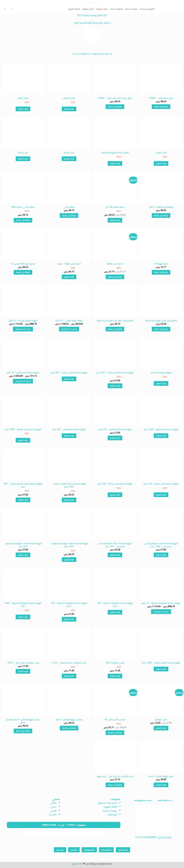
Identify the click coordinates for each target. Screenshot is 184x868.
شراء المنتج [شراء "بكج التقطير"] (69, 159)
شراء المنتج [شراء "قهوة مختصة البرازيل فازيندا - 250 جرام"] (115, 386)
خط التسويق (77, 864)
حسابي (53, 807)
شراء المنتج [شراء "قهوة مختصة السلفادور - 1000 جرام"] (161, 436)
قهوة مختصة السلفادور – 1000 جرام (161, 429)
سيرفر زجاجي (69, 207)
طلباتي (53, 803)
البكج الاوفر (23, 98)
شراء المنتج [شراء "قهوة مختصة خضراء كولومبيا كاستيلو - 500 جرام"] (23, 555)
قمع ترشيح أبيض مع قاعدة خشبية (161, 321)
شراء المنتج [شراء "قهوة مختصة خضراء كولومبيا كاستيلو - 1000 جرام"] (69, 560)
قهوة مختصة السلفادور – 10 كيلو (23, 373)
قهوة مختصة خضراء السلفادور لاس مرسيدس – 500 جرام (115, 545)
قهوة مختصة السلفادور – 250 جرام (115, 429)
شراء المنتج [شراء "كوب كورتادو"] (161, 728)
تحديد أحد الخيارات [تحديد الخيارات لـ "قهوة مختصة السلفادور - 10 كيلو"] (23, 381)
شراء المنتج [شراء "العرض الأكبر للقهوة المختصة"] (115, 163)
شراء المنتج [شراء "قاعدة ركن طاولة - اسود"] (69, 277)
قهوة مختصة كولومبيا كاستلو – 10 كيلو (161, 603)
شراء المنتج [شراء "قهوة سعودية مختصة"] (161, 383)
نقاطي (53, 811)
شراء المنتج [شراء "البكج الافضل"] (69, 109)
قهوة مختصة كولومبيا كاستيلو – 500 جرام (115, 605)
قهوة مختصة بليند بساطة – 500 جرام (115, 484)
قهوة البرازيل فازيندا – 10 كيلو (23, 321)
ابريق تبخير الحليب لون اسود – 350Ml (115, 98)
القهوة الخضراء (116, 9)
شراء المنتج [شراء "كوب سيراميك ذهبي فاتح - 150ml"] (23, 671)
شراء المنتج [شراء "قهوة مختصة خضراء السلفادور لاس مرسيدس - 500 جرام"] (115, 555)
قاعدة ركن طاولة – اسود (69, 264)
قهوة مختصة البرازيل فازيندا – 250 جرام (115, 373)
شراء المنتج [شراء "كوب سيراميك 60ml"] (115, 676)
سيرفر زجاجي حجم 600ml (23, 207)
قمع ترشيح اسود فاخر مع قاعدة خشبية (115, 321)
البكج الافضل (69, 98)
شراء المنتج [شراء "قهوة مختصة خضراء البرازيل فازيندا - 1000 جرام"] (69, 500)
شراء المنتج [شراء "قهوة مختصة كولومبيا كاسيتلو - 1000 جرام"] (23, 617)
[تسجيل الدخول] (11, 9)
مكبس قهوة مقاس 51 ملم (69, 720)
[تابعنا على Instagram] (97, 3)
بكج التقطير (69, 153)
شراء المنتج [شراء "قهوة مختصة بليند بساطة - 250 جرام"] (161, 495)
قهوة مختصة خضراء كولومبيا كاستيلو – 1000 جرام (69, 545)
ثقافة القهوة (74, 9)
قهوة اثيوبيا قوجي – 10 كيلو (69, 321)
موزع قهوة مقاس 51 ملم (161, 776)
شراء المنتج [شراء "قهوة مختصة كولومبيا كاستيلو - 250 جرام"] (69, 619)
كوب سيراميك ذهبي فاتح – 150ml (23, 663)
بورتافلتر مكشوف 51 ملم (161, 207)
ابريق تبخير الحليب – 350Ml (161, 98)
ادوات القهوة (102, 9)
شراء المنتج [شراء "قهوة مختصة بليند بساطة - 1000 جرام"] (23, 440)
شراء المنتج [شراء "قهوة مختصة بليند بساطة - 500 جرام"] (115, 495)
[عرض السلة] (4, 9)
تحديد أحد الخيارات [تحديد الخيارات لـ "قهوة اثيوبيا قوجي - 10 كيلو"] (69, 329)
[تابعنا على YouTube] (84, 3)
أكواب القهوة (88, 9)
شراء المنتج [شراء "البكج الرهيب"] (161, 163)
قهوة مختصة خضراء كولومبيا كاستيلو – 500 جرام (23, 545)
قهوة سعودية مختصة (161, 373)
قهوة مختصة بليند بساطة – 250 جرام (161, 484)
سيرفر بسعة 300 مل (115, 207)
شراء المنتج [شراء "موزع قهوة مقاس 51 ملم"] (161, 785)
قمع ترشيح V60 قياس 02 (23, 264)
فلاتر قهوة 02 (161, 264)
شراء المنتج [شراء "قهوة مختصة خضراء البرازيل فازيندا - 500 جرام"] (23, 500)
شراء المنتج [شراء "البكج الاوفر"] (23, 109)
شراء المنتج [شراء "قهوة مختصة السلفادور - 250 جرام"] (115, 438)
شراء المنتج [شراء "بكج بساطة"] (23, 159)
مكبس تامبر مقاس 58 (115, 720)
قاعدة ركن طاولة (115, 264)
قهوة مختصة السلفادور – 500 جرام (69, 429)
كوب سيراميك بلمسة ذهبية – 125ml (69, 663)
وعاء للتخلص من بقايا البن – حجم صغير (115, 776)
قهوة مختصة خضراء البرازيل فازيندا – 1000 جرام (69, 485)
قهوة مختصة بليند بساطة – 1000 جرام (23, 429)
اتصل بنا (53, 814)
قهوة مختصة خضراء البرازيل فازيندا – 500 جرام (23, 485)
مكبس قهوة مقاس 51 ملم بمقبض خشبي (23, 721)
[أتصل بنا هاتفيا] (88, 3)
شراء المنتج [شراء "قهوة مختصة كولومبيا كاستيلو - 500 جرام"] (115, 612)
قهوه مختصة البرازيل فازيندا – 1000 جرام (161, 663)
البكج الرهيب (161, 153)
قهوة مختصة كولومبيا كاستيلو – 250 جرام (69, 605)
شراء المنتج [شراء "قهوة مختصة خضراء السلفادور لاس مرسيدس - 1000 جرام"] (161, 555)
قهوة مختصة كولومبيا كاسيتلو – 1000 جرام (23, 605)
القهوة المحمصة (147, 9)
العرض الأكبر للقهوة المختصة (115, 153)
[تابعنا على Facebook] (100, 3)
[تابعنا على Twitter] (94, 3)
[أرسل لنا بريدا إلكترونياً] (91, 3)
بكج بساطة (23, 153)
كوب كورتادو (161, 720)
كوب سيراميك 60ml (115, 663)
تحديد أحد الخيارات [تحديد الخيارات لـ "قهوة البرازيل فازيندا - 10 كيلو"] (23, 329)
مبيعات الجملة (131, 9)
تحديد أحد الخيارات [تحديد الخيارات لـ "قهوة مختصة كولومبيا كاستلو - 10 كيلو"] (161, 612)
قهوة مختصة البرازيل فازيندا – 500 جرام (69, 373)
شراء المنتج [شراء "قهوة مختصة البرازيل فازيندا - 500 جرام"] (69, 379)
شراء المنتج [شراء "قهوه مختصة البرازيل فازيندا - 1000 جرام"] (161, 669)
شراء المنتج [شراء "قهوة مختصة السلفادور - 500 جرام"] (69, 436)
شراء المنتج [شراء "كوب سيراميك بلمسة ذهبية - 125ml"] (69, 676)
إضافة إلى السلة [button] (161, 107)
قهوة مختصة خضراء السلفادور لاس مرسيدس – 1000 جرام (161, 545)
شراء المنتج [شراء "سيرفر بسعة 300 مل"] (115, 220)
